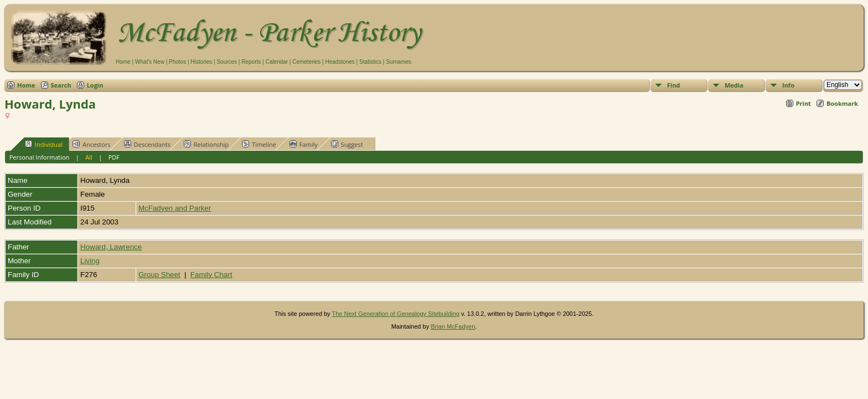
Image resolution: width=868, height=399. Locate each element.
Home (123, 62)
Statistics (370, 62)
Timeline (259, 144)
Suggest (347, 144)
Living (90, 261)
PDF (114, 157)
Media (734, 85)
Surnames (399, 62)
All (89, 157)
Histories (201, 62)
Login (95, 85)
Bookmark (842, 103)
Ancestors (92, 144)
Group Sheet (159, 275)
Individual (44, 144)
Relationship (206, 144)
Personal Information (40, 157)
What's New (150, 62)
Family (304, 144)
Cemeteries (306, 62)
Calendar (277, 62)
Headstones (340, 62)
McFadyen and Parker (175, 208)
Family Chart (211, 275)
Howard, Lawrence (111, 247)
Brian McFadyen (453, 326)
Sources (227, 62)
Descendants (147, 144)
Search (61, 85)
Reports (251, 62)
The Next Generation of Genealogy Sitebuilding (396, 314)
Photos (177, 62)
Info (788, 85)
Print (804, 103)
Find (674, 85)
